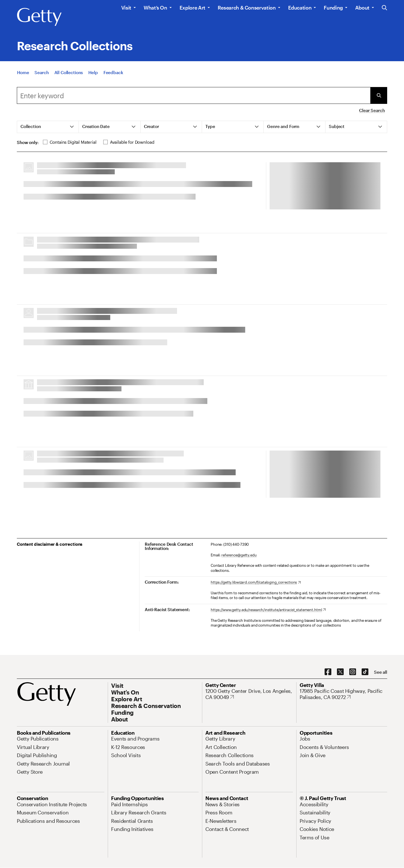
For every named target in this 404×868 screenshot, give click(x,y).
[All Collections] (69, 72)
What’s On (155, 8)
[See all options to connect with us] (381, 672)
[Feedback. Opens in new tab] (113, 72)
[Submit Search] (379, 95)
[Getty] (39, 17)
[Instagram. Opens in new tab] (353, 672)
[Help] (93, 72)
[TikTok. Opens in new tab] (365, 672)
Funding (333, 8)
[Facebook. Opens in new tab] (328, 672)
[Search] (42, 72)
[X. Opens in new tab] (340, 672)
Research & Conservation (247, 8)
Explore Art (192, 8)
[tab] (48, 127)
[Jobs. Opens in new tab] (305, 739)
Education (300, 8)
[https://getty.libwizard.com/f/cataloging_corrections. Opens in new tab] (256, 583)
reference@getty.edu (239, 555)
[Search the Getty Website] (385, 8)
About (362, 8)
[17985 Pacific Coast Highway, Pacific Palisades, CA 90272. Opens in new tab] (343, 694)
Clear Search (372, 110)
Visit (126, 8)
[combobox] (194, 95)
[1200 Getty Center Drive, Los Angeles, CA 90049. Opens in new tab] (249, 694)
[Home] (23, 72)
